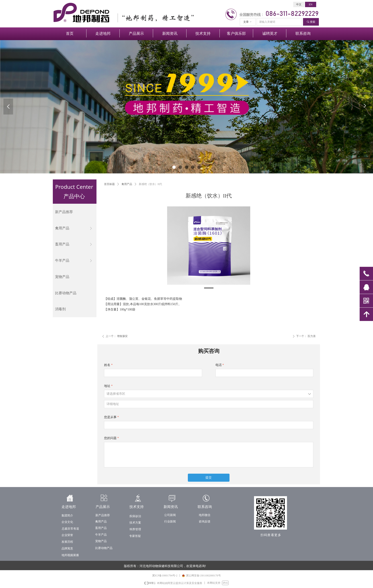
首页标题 (109, 184)
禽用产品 (127, 184)
